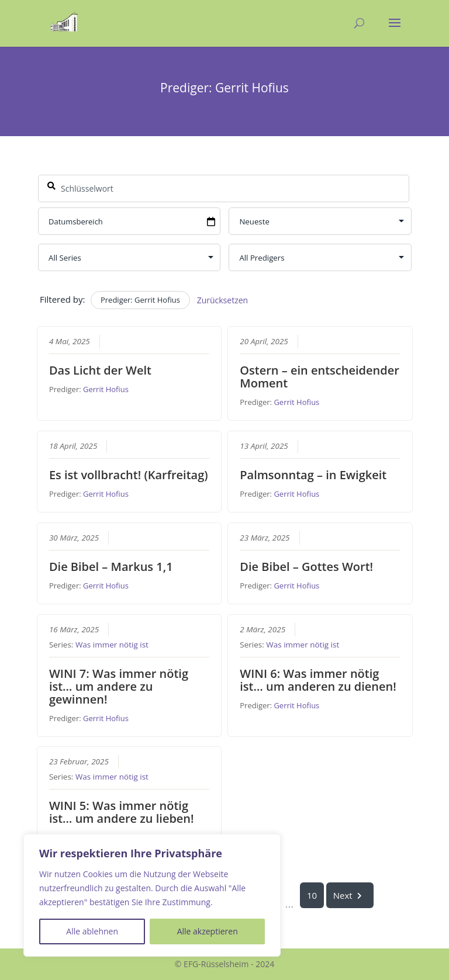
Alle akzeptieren (208, 931)
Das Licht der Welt (100, 370)
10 (312, 895)
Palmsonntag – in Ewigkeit (313, 474)
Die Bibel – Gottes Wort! (306, 566)
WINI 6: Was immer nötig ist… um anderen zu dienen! (318, 679)
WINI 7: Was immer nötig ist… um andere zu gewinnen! (118, 686)
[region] (152, 895)
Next (349, 895)
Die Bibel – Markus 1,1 (110, 566)
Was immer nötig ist (111, 644)
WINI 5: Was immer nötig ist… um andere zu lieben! (121, 812)
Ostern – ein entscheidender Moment (320, 377)
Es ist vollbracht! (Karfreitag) (128, 474)
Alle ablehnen (92, 931)
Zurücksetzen (222, 300)
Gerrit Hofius (106, 389)
